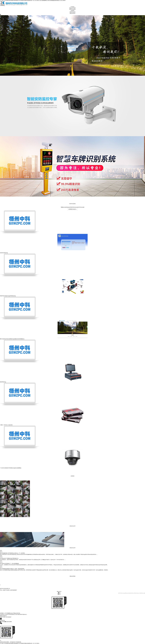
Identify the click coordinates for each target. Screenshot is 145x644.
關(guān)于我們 (73, 8)
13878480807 (9, 617)
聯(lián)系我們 (73, 13)
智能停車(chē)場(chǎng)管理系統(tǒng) (8, 296)
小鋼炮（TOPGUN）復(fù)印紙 (6, 425)
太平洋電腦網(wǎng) (8, 613)
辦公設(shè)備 (75, 207)
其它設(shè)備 (81, 207)
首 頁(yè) (72, 7)
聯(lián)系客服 (73, 576)
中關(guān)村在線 (16, 613)
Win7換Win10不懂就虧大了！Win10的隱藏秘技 (9, 563)
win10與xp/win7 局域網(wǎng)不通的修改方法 (9, 558)
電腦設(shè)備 (64, 207)
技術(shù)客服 (8, 622)
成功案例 (72, 11)
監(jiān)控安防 (70, 207)
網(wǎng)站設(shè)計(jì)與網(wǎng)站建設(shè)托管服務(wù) (12, 339)
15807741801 (3, 617)
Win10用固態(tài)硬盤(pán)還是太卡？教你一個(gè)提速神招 (12, 569)
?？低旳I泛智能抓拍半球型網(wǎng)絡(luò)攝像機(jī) (11, 468)
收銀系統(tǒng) (3, 382)
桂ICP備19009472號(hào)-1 (21, 614)
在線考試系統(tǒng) (4, 253)
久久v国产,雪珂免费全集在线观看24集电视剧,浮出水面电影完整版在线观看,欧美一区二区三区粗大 (20, 643)
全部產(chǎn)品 (72, 209)
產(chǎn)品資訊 (72, 9)
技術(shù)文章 (72, 12)
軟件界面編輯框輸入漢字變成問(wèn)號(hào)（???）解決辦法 (12, 553)
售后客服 (2, 622)
